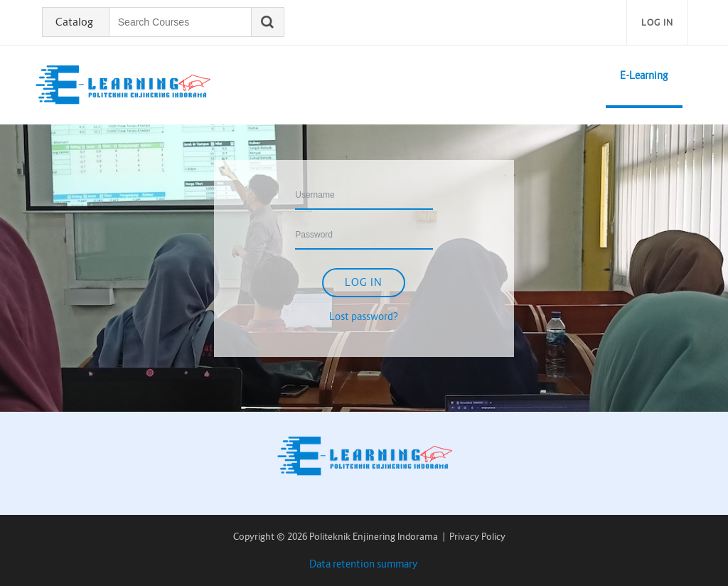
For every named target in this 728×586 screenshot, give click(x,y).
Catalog (74, 22)
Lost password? (364, 316)
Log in (657, 22)
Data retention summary (364, 564)
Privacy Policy (477, 537)
